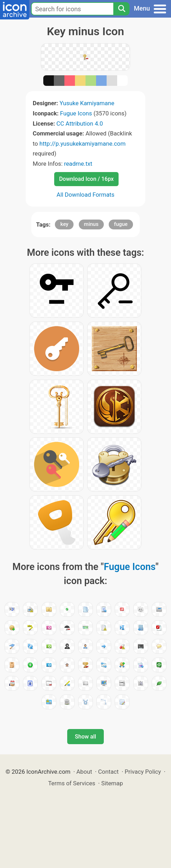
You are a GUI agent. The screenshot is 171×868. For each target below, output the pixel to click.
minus (91, 224)
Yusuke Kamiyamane (87, 103)
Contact (109, 772)
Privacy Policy (143, 772)
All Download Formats (86, 195)
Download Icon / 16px (86, 179)
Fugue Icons (76, 113)
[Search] (121, 9)
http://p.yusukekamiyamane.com (83, 144)
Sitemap (112, 783)
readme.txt (78, 164)
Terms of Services (72, 783)
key (64, 224)
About (84, 772)
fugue (121, 224)
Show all (85, 737)
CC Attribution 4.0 (80, 123)
